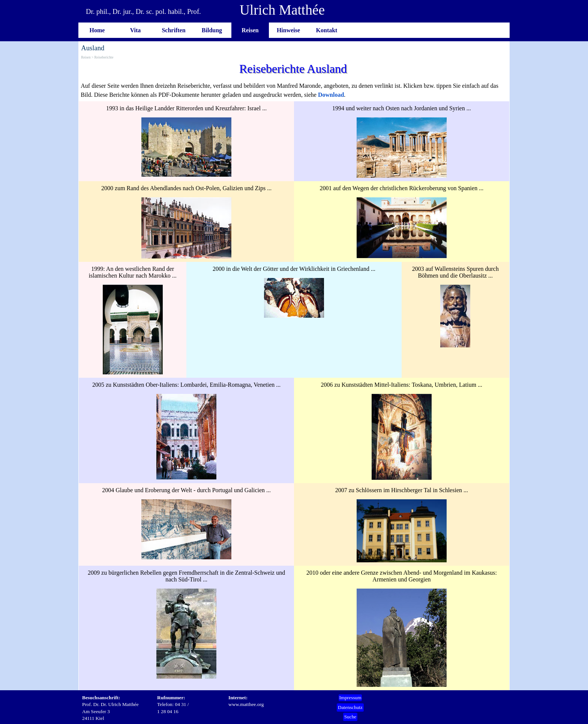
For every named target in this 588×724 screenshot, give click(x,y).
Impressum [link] (350, 698)
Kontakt (327, 30)
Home (97, 30)
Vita (136, 30)
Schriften (173, 30)
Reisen (250, 30)
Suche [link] (350, 717)
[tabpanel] (294, 90)
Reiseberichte (104, 57)
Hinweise (288, 30)
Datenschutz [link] (350, 707)
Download (331, 95)
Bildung (212, 30)
